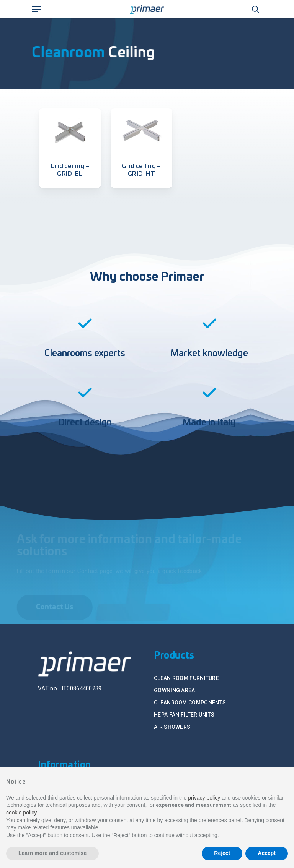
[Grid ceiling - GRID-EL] (70, 131)
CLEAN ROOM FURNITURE (186, 678)
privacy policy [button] (204, 798)
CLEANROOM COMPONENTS (190, 703)
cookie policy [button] (21, 813)
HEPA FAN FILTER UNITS (184, 715)
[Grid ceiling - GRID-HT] (142, 131)
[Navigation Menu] (36, 9)
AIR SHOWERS (172, 727)
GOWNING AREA (175, 690)
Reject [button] (222, 853)
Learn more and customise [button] (52, 853)
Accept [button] (267, 853)
